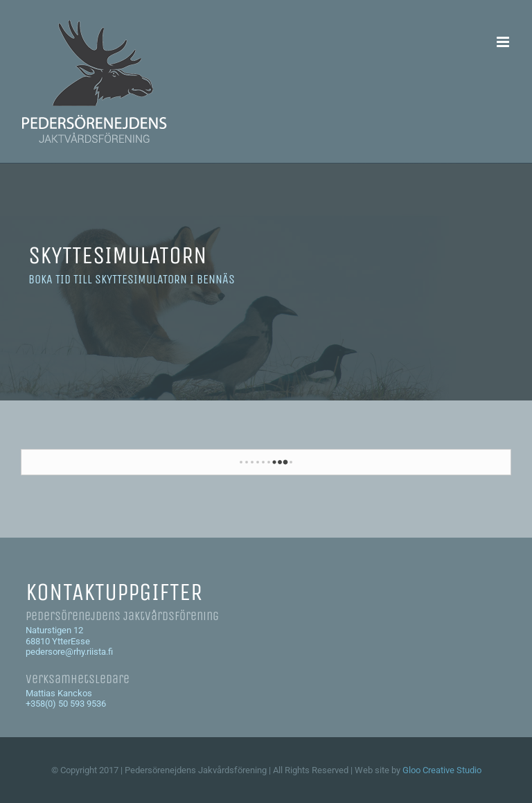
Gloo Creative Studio (442, 770)
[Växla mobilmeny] (504, 42)
